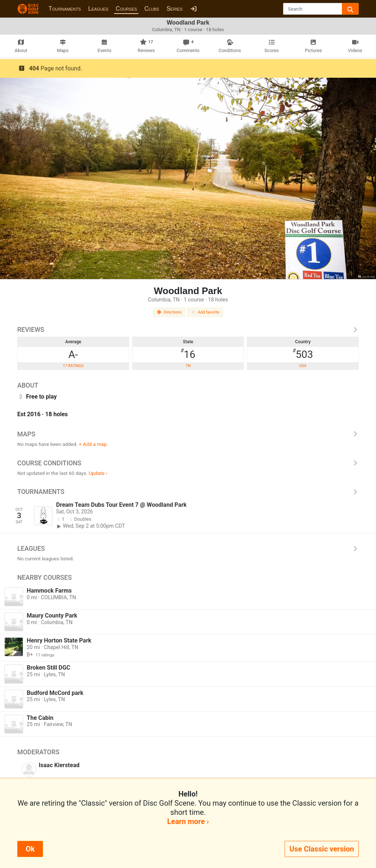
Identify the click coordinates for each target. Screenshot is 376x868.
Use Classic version (322, 849)
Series (174, 9)
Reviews (188, 330)
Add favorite (205, 312)
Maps (188, 434)
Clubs (152, 9)
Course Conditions (188, 463)
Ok (30, 849)
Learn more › (188, 821)
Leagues (98, 9)
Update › (98, 473)
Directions (169, 312)
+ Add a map (93, 444)
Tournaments (65, 9)
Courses (126, 9)
